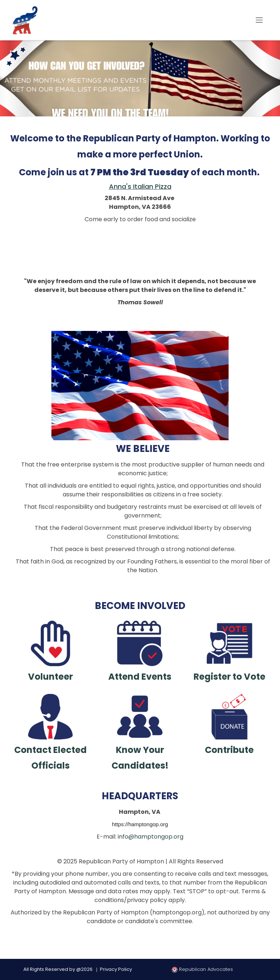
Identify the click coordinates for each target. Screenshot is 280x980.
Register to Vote (230, 677)
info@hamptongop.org (151, 837)
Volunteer (50, 677)
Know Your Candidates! (140, 758)
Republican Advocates (202, 969)
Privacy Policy (116, 969)
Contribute (229, 750)
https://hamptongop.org (140, 824)
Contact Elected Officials (50, 758)
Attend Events (140, 677)
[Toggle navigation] (259, 20)
